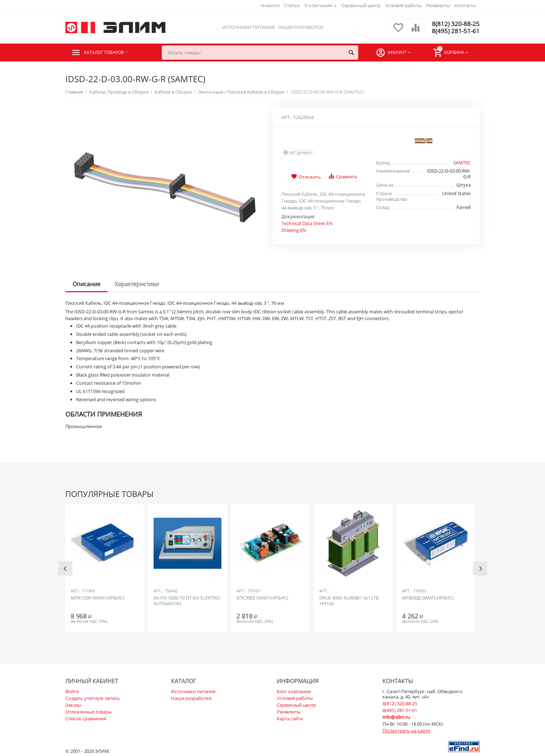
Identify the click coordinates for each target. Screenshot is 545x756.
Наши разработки (301, 27)
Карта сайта (290, 718)
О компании (318, 5)
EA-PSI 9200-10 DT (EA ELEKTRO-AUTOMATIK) (187, 601)
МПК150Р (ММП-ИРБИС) (97, 598)
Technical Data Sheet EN (307, 223)
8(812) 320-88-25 (455, 24)
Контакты (465, 5)
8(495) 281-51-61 (455, 31)
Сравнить (343, 176)
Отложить (306, 177)
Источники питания (248, 27)
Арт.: (287, 117)
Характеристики (137, 284)
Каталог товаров (109, 53)
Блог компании (294, 691)
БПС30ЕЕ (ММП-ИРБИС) (262, 598)
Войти (72, 691)
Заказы (73, 705)
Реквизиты (438, 5)
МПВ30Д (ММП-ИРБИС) (428, 598)
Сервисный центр (361, 5)
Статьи (292, 5)
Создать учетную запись (93, 698)
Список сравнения (86, 718)
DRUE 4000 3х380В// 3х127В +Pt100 (349, 601)
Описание (86, 284)
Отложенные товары (89, 712)
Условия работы (403, 5)
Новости (270, 5)
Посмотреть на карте (406, 731)
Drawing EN (294, 230)
